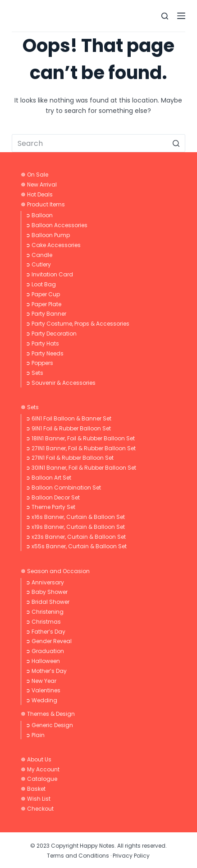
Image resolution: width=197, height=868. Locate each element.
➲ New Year (41, 681)
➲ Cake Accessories (53, 245)
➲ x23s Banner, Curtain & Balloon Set (76, 537)
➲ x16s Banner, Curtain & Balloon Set (75, 517)
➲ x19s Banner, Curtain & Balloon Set (75, 527)
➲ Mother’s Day (46, 671)
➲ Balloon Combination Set (63, 488)
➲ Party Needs (45, 353)
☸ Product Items (43, 204)
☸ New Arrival (39, 184)
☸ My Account (40, 769)
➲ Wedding (41, 700)
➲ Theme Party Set (50, 507)
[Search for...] (98, 143)
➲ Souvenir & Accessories (61, 383)
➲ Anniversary (45, 582)
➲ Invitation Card (49, 274)
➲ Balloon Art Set (48, 478)
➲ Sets (34, 373)
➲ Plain (35, 735)
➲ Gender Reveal (49, 641)
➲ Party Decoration (51, 334)
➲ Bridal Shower (48, 602)
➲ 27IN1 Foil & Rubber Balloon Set (70, 458)
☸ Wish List (36, 799)
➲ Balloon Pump (48, 235)
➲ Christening (45, 612)
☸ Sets (30, 407)
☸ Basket (33, 789)
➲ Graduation (45, 651)
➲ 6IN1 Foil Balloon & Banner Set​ (69, 418)
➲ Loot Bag (41, 284)
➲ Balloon (39, 215)
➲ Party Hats (42, 343)
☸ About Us (36, 759)
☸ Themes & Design (48, 714)
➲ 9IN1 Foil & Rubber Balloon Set (68, 428)
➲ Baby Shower (47, 592)
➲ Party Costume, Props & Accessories (78, 324)
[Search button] (176, 143)
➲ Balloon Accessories (57, 225)
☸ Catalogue (39, 779)
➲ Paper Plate (44, 304)
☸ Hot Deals (37, 194)
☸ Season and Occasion (55, 571)
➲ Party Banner (46, 314)
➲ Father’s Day (46, 632)
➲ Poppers (39, 363)
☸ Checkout (37, 809)
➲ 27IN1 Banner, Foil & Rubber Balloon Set (81, 448)
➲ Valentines (43, 690)
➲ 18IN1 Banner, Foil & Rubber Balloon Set (80, 438)
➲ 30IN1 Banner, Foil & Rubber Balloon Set (81, 468)
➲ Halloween (43, 661)
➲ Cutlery (38, 264)
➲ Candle (39, 255)
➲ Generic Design (49, 725)
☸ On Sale (34, 175)
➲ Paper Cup (43, 294)
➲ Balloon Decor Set (53, 497)
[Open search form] (165, 16)
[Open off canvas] (181, 16)
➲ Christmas (43, 622)
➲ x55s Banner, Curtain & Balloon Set (76, 546)
